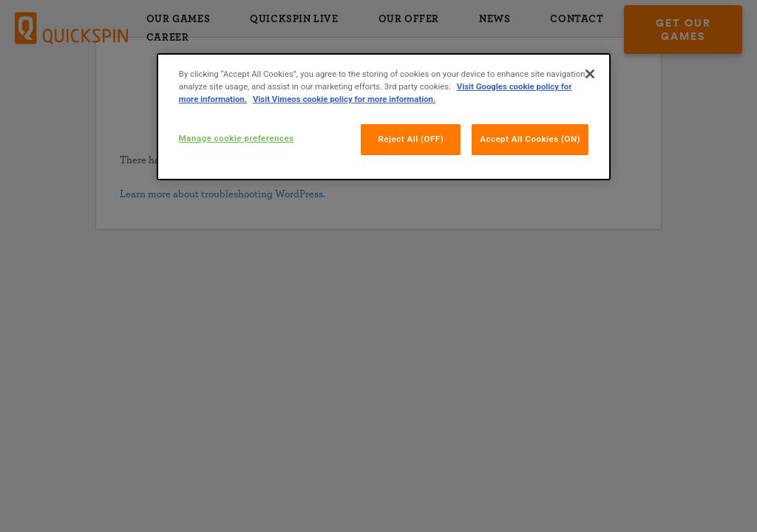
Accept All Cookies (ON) (530, 139)
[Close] (590, 74)
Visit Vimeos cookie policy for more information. (344, 99)
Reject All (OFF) (411, 139)
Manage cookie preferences (237, 138)
